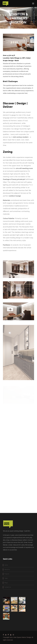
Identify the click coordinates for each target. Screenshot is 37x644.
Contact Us (8, 587)
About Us (7, 569)
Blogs (6, 583)
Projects (7, 574)
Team (6, 578)
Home (6, 565)
